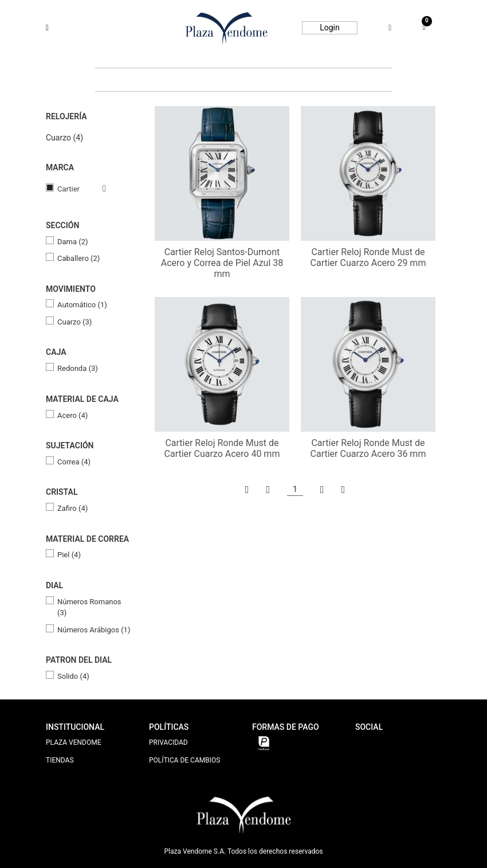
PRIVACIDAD (168, 742)
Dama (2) (73, 242)
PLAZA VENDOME (74, 742)
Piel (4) (69, 555)
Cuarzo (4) (64, 138)
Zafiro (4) (72, 508)
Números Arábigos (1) (94, 630)
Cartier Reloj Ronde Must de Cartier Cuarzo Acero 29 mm (368, 257)
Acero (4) (72, 415)
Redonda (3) (78, 368)
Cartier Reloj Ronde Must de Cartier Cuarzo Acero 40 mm (222, 448)
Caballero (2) (78, 258)
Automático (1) (82, 305)
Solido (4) (73, 676)
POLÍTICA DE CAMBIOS (184, 760)
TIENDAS (60, 760)
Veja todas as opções (93, 189)
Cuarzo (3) (74, 322)
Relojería (66, 116)
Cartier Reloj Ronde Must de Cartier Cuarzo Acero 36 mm (368, 448)
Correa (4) (74, 462)
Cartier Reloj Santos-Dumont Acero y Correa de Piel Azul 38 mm (222, 263)
